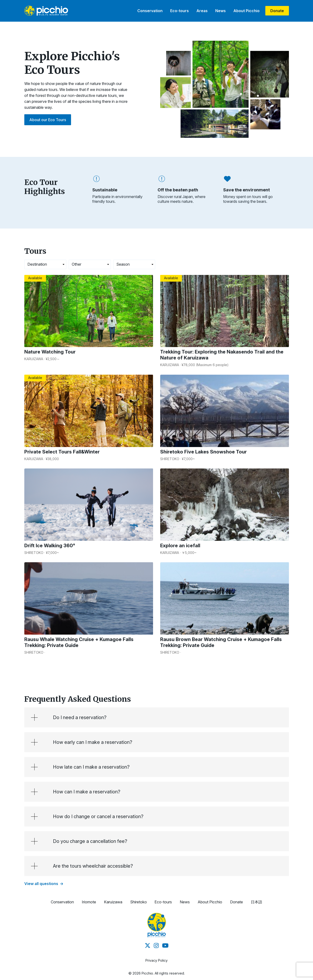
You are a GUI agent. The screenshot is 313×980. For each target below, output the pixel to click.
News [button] (185, 902)
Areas (202, 11)
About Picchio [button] (210, 902)
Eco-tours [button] (163, 902)
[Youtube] (165, 946)
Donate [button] (236, 902)
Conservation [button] (62, 902)
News (221, 11)
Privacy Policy (156, 960)
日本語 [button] (257, 902)
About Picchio (246, 11)
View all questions (44, 884)
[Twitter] (148, 946)
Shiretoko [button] (139, 902)
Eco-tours (180, 11)
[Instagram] (156, 946)
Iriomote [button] (89, 902)
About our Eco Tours (48, 120)
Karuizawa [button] (113, 902)
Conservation (150, 11)
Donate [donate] (277, 11)
